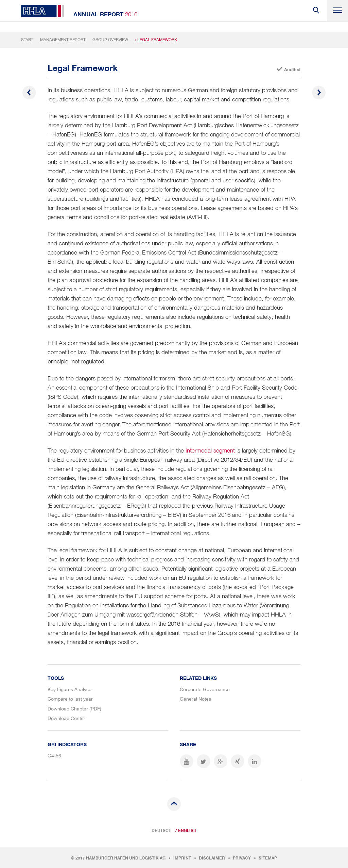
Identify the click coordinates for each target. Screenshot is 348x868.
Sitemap (268, 858)
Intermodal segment (210, 451)
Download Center (66, 718)
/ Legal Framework (156, 40)
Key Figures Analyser (70, 689)
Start (27, 40)
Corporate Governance (205, 689)
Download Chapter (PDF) (74, 709)
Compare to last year (70, 699)
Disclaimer (212, 858)
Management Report (63, 40)
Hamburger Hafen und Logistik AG (126, 858)
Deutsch (162, 831)
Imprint (182, 858)
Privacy (242, 858)
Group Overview (110, 40)
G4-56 (54, 756)
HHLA (42, 11)
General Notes (195, 699)
